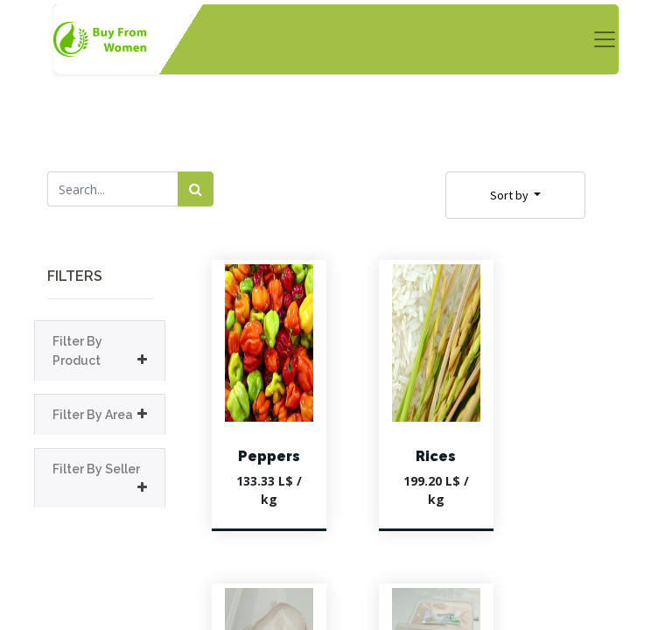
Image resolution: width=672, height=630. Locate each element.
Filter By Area (93, 415)
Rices (436, 456)
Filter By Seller (96, 469)
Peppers (269, 456)
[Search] (196, 189)
